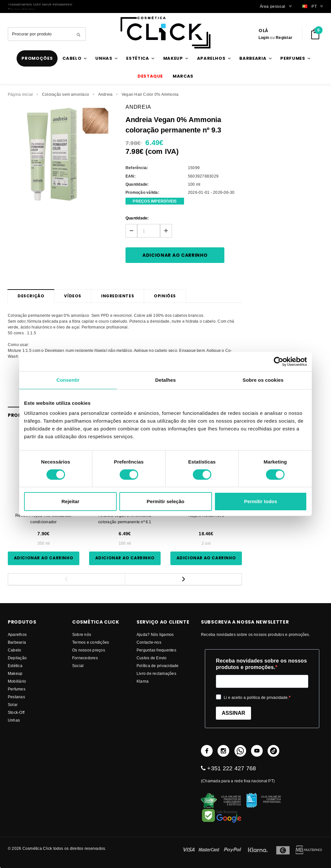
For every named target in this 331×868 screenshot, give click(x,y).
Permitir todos (261, 501)
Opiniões (165, 296)
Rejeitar (70, 501)
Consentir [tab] (68, 380)
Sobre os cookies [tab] (263, 380)
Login (264, 37)
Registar (284, 37)
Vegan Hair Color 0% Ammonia (150, 94)
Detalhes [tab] (165, 380)
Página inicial (20, 94)
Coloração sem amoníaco (66, 94)
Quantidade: (137, 218)
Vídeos (73, 296)
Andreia (106, 94)
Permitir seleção (165, 501)
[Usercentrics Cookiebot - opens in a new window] (278, 362)
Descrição (31, 296)
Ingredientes (118, 296)
